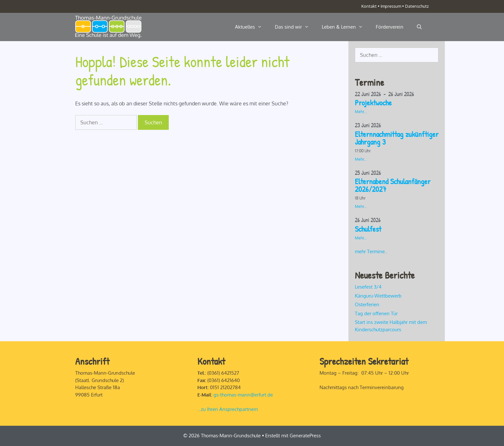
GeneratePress (305, 436)
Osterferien (367, 304)
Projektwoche (373, 103)
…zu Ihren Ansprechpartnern (228, 409)
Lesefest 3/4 (368, 287)
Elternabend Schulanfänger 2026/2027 (393, 185)
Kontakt (369, 6)
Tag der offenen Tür (376, 313)
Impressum (391, 6)
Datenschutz (417, 6)
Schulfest (368, 229)
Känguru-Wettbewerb (378, 296)
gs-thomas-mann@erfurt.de (243, 395)
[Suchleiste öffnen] (419, 27)
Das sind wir (295, 27)
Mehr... (361, 112)
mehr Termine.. (371, 251)
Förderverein (390, 27)
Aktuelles (252, 27)
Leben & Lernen (346, 27)
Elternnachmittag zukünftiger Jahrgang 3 (397, 138)
